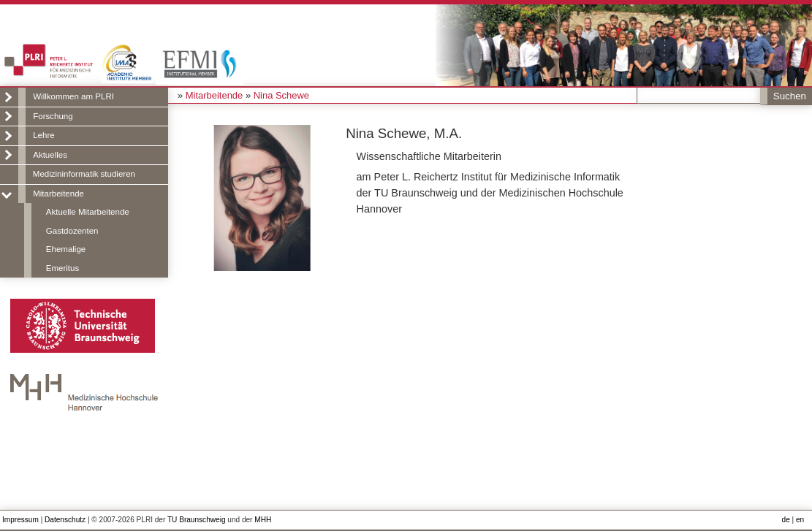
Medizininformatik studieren (84, 174)
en (800, 520)
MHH (263, 520)
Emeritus (62, 268)
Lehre (43, 135)
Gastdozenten (72, 231)
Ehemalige (66, 249)
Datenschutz (65, 520)
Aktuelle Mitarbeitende (88, 212)
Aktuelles (50, 155)
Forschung (53, 116)
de (786, 520)
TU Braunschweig (197, 520)
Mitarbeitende (58, 194)
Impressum (20, 520)
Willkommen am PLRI (73, 96)
